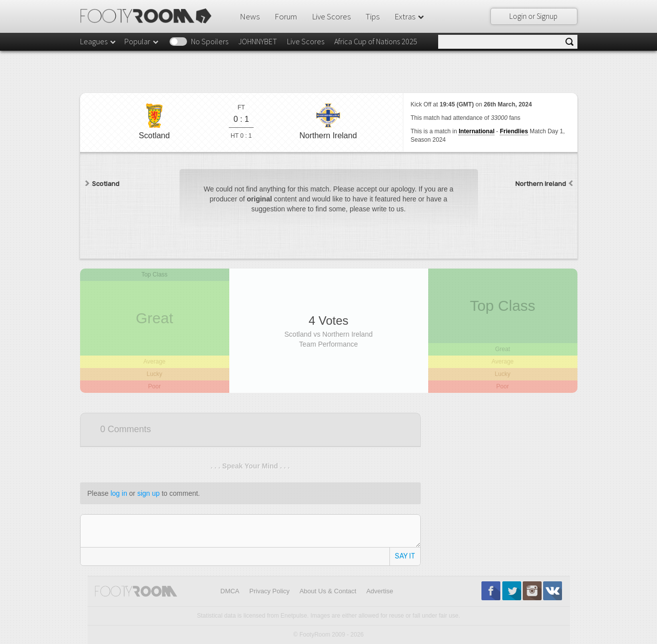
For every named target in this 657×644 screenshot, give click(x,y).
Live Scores (331, 16)
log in (119, 493)
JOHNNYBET (258, 41)
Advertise (379, 591)
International (476, 131)
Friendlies (514, 131)
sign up (148, 493)
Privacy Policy (269, 591)
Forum (286, 16)
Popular (142, 41)
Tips (373, 16)
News (250, 16)
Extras (410, 16)
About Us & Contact (328, 591)
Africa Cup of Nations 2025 (376, 41)
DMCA (230, 591)
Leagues (98, 41)
